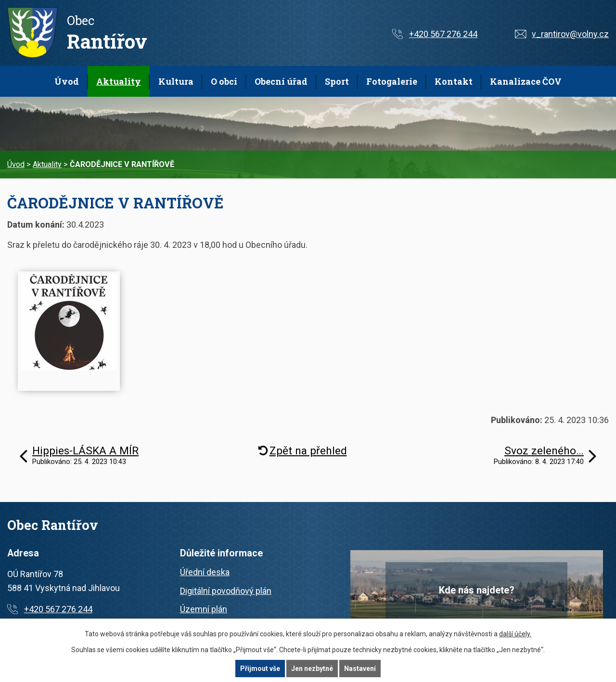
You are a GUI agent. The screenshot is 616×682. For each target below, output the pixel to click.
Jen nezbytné (312, 669)
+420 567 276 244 (443, 34)
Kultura (176, 81)
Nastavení (360, 669)
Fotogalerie (392, 81)
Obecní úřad (281, 81)
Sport (337, 81)
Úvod (67, 81)
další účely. (515, 634)
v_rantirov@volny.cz (570, 34)
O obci (224, 81)
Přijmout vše (260, 669)
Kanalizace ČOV (526, 81)
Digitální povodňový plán (226, 591)
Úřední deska (205, 572)
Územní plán (204, 609)
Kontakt (454, 81)
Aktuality (119, 81)
